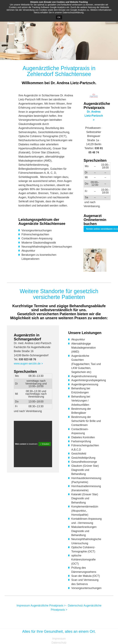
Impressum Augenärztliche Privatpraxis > (41, 606)
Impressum (59, 639)
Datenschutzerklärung (73, 13)
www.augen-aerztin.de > (28, 364)
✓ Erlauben (45, 444)
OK (59, 17)
